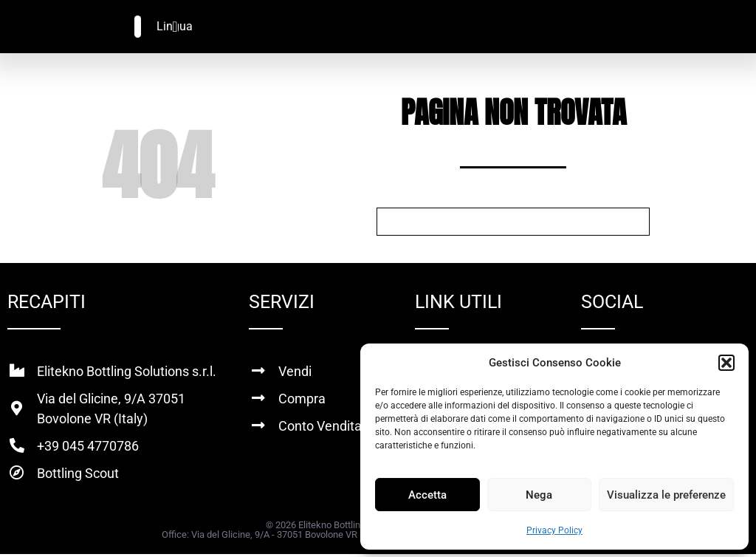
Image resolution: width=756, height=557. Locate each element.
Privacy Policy (554, 530)
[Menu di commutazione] (175, 27)
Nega (539, 495)
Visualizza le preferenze (666, 495)
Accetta (427, 495)
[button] (726, 363)
